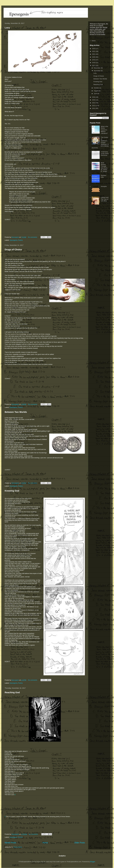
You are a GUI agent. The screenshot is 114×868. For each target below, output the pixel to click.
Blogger (93, 862)
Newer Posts (10, 843)
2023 (94, 49)
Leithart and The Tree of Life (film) (105, 199)
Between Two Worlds (16, 412)
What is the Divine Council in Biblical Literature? (104, 130)
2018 (94, 63)
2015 (94, 100)
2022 (94, 51)
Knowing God (12, 491)
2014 (94, 103)
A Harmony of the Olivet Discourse (105, 153)
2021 (94, 54)
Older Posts (80, 843)
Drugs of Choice (13, 250)
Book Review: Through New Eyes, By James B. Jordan (104, 167)
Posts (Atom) (18, 847)
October (97, 88)
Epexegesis (14, 240)
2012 (94, 108)
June (96, 94)
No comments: (33, 237)
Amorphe (104, 186)
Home (45, 843)
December (97, 68)
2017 (94, 65)
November (97, 71)
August (96, 91)
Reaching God (12, 692)
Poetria (20, 240)
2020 (94, 57)
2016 (94, 97)
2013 (94, 106)
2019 (94, 60)
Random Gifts (103, 176)
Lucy (7, 28)
